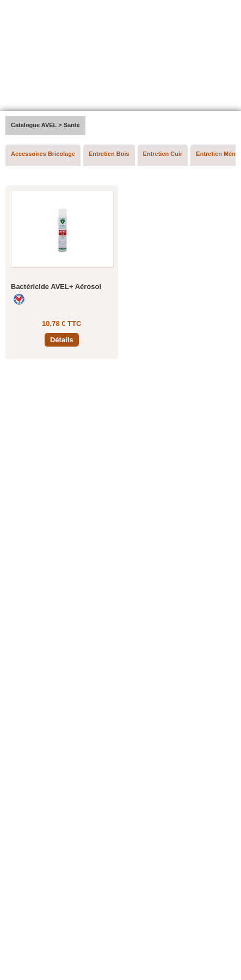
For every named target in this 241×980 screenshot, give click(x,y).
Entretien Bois (109, 154)
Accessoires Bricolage (43, 154)
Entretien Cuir (163, 154)
